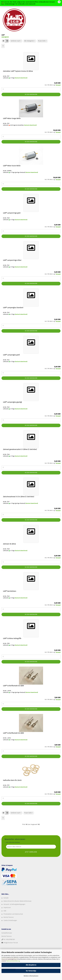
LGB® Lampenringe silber (12, 260)
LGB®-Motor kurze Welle (12, 166)
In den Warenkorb (31, 94)
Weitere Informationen (31, 976)
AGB (5, 911)
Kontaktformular (7, 933)
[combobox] (16, 41)
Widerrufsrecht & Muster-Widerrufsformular (17, 901)
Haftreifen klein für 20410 (12, 780)
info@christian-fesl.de (11, 943)
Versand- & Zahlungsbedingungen (14, 904)
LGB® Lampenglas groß (11, 355)
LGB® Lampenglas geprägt (13, 402)
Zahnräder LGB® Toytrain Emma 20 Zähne (18, 71)
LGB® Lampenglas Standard (13, 308)
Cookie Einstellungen (10, 920)
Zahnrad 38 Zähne (9, 544)
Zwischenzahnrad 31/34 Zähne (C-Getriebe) (19, 497)
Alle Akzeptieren (31, 965)
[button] (3, 41)
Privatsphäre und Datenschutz (13, 914)
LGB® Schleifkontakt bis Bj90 (13, 686)
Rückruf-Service (9, 917)
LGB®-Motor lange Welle (12, 118)
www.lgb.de (5, 37)
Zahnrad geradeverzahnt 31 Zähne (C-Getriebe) (20, 449)
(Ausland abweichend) (21, 78)
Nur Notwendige (31, 971)
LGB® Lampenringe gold (12, 213)
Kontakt (6, 898)
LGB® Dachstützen (10, 591)
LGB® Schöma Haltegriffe (12, 638)
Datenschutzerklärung (13, 961)
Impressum (7, 908)
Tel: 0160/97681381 (9, 939)
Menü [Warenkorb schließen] (3, 3)
